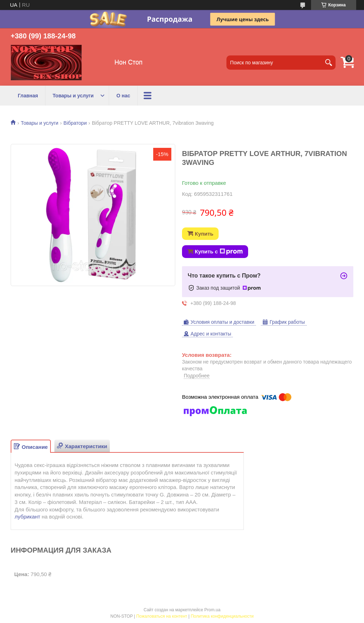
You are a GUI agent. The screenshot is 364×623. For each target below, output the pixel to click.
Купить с (219, 252)
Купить (204, 234)
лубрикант (27, 517)
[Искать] (328, 63)
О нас (123, 96)
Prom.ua (212, 610)
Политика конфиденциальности (222, 616)
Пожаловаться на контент (162, 616)
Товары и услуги (73, 96)
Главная (28, 96)
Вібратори (75, 123)
